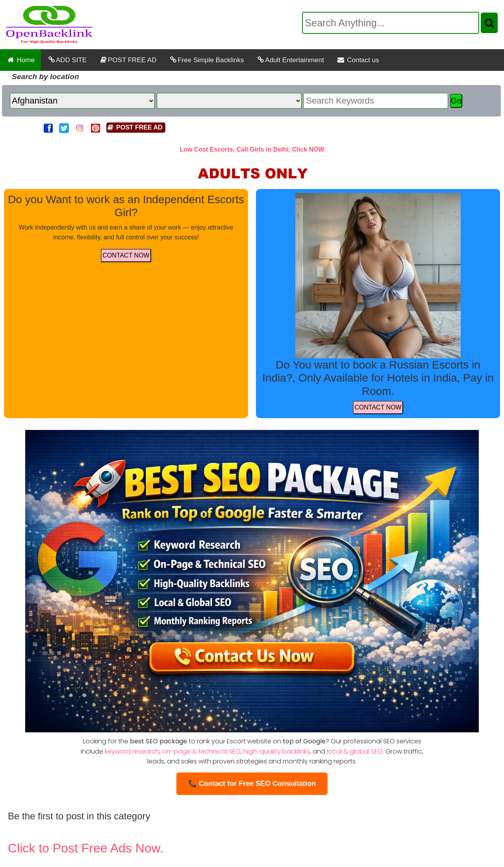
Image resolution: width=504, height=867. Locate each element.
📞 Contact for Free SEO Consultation (252, 784)
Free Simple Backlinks (206, 60)
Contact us (358, 60)
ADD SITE (67, 60)
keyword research (132, 751)
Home (20, 60)
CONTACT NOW (126, 255)
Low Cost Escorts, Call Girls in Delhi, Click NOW (252, 149)
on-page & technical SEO (201, 751)
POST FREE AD (128, 60)
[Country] (82, 101)
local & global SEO (355, 751)
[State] (229, 101)
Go (456, 101)
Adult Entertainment (290, 60)
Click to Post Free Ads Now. (86, 848)
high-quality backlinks (277, 751)
